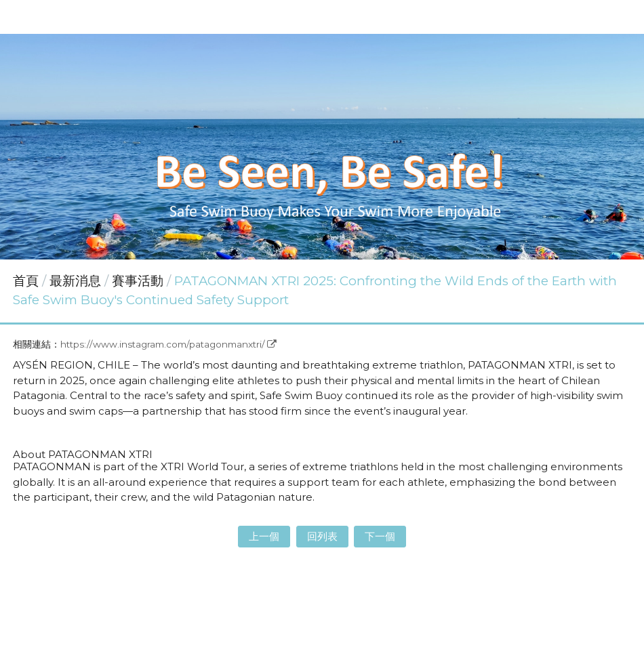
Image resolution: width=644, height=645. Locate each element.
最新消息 (77, 281)
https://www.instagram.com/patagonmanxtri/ (163, 344)
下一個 (380, 536)
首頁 (26, 281)
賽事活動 (138, 281)
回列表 (322, 536)
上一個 (264, 536)
